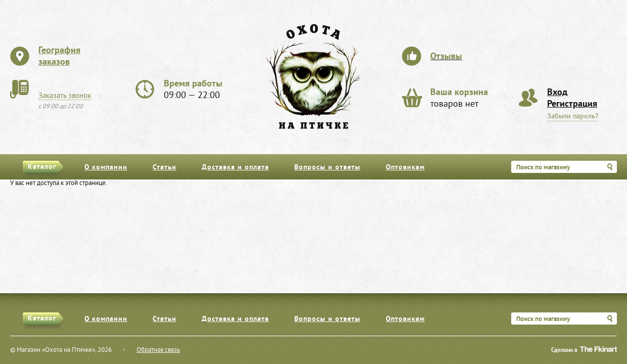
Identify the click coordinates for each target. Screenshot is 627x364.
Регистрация (572, 104)
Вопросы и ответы (327, 168)
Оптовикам (405, 168)
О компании (106, 168)
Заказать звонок (65, 96)
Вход (557, 93)
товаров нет (459, 99)
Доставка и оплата (235, 168)
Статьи (165, 168)
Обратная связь (158, 350)
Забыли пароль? (573, 117)
